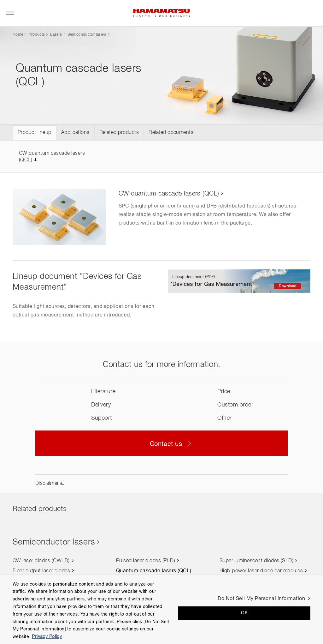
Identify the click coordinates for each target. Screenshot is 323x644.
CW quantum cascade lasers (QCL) (169, 194)
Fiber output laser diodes (41, 571)
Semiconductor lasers (87, 35)
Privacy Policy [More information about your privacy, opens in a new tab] (47, 637)
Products (37, 35)
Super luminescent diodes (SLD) (256, 561)
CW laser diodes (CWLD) (41, 561)
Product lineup (35, 133)
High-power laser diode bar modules (261, 571)
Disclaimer (47, 484)
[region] (161, 609)
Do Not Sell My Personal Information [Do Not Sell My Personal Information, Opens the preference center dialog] (261, 599)
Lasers (56, 35)
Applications (75, 133)
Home (18, 35)
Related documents (171, 133)
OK (244, 613)
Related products (119, 133)
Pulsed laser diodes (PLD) (146, 561)
